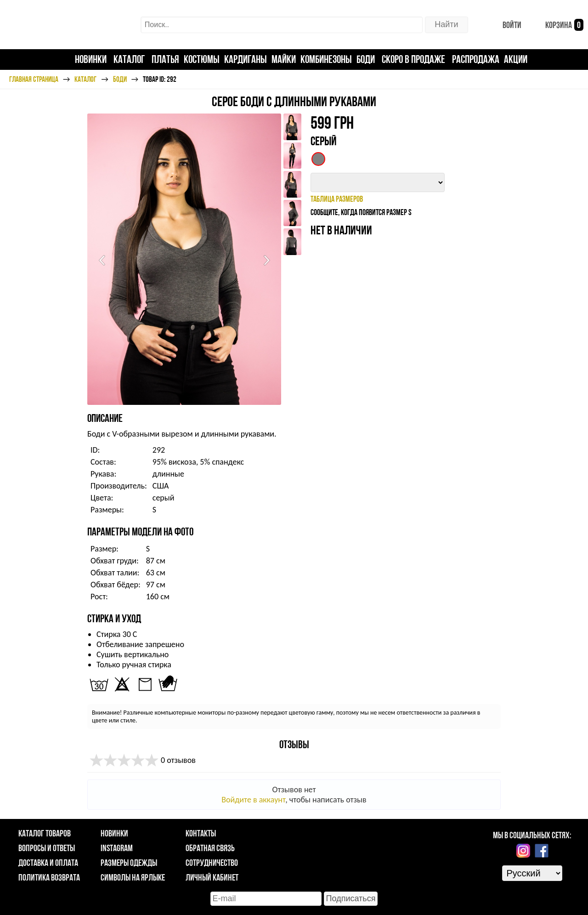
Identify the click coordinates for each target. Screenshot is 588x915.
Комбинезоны (326, 59)
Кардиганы (246, 59)
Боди (366, 59)
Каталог (129, 59)
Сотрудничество (212, 863)
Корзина (557, 25)
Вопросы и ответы (47, 848)
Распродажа (476, 59)
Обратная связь (210, 848)
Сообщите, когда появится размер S (361, 212)
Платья (165, 59)
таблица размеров (337, 199)
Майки (284, 59)
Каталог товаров (45, 833)
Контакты (201, 833)
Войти (505, 25)
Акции (516, 59)
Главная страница (34, 79)
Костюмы (202, 59)
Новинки (91, 59)
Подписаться (351, 898)
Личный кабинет (212, 877)
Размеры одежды (129, 863)
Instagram (117, 848)
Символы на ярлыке (133, 877)
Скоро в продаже (413, 59)
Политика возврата (49, 877)
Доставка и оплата (48, 863)
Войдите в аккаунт (253, 800)
